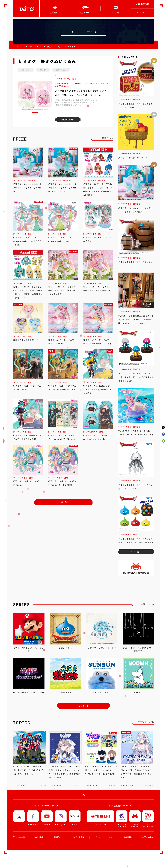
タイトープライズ (32, 47)
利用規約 (128, 837)
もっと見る (63, 502)
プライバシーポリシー (104, 837)
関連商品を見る (68, 120)
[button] (35, 112)
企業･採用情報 (142, 4)
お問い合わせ (148, 837)
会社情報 (39, 837)
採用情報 (57, 837)
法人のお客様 (19, 837)
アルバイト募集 (78, 837)
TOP (16, 47)
